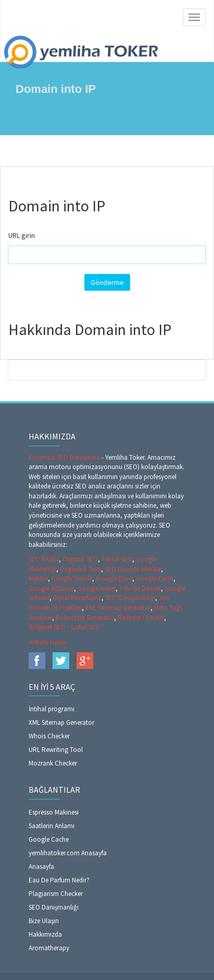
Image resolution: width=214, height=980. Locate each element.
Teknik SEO (117, 559)
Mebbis (38, 578)
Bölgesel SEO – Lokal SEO (64, 627)
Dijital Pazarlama (77, 598)
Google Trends (72, 578)
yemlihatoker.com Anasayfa (68, 853)
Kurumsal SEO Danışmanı (65, 457)
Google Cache (49, 839)
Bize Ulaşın (44, 921)
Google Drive (114, 578)
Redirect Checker (141, 618)
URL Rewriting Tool (56, 750)
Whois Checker (49, 736)
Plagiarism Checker (56, 894)
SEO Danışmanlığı (130, 598)
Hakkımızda (45, 934)
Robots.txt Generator (85, 618)
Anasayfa (41, 867)
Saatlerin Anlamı (52, 826)
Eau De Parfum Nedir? (59, 880)
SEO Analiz (44, 559)
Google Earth (155, 578)
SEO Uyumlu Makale (133, 569)
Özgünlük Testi (80, 569)
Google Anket (97, 588)
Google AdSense (51, 588)
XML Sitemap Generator (118, 608)
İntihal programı (52, 709)
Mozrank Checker (53, 763)
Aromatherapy (49, 948)
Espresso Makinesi (54, 812)
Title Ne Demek (140, 588)
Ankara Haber (48, 642)
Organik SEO (80, 559)
